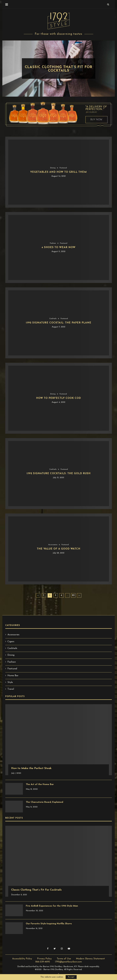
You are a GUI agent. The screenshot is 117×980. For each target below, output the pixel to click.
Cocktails (52, 319)
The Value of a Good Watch (58, 549)
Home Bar (13, 676)
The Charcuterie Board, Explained (45, 802)
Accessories (52, 545)
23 (73, 595)
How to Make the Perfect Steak (31, 768)
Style (64, 63)
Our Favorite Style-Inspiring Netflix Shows (49, 924)
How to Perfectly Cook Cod (58, 398)
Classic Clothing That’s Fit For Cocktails (59, 69)
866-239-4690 (43, 962)
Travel (11, 689)
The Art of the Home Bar (40, 785)
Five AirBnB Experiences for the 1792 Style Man (53, 906)
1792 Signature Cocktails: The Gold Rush (59, 474)
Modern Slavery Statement (90, 959)
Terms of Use (64, 959)
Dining (52, 168)
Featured (63, 168)
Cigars (11, 642)
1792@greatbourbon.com (68, 962)
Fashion (54, 63)
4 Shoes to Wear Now (59, 248)
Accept (71, 977)
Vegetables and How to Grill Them (58, 172)
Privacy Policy (44, 959)
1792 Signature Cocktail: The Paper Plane (58, 323)
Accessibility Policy (22, 959)
